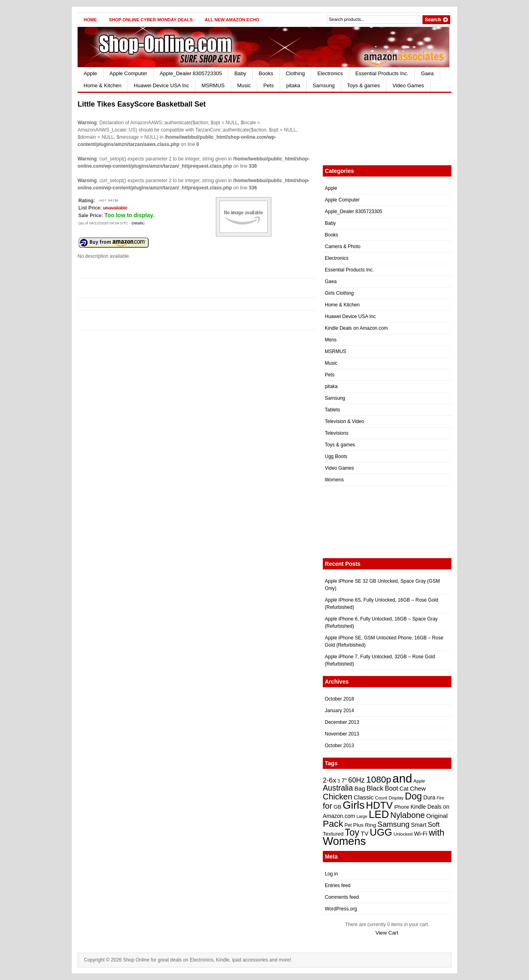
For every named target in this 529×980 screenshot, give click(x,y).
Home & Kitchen (103, 85)
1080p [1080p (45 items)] (379, 780)
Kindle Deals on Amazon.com (356, 328)
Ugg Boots (336, 456)
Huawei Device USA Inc (161, 85)
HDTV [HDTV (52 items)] (379, 805)
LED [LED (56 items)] (379, 814)
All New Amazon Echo (232, 20)
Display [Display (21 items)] (396, 798)
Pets (269, 85)
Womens (334, 480)
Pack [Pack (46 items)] (333, 824)
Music (244, 85)
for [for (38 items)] (327, 806)
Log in (331, 874)
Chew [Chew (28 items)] (418, 788)
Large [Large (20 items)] (362, 816)
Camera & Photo (343, 247)
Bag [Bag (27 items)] (360, 788)
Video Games (408, 85)
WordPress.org (341, 909)
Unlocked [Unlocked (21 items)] (403, 834)
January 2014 (339, 711)
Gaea (427, 73)
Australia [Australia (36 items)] (338, 788)
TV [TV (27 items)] (364, 833)
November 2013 (342, 734)
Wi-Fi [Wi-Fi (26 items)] (421, 834)
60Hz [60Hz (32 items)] (356, 780)
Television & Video (344, 421)
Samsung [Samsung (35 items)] (394, 824)
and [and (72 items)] (402, 778)
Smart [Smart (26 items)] (419, 825)
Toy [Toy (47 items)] (352, 832)
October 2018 (339, 699)
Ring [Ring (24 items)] (371, 825)
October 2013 (339, 746)
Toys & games (364, 85)
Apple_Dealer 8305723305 (191, 73)
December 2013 (342, 722)
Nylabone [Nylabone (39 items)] (408, 815)
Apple (90, 73)
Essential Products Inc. (382, 73)
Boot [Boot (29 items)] (391, 788)
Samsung (324, 85)
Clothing (295, 73)
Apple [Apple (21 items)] (419, 781)
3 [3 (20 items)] (339, 781)
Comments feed (342, 897)
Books (266, 73)
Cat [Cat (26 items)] (404, 789)
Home (90, 20)
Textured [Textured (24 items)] (333, 834)
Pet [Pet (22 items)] (348, 825)
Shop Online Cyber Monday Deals (151, 20)
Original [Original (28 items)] (437, 816)
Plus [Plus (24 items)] (358, 825)
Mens (331, 340)
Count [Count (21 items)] (381, 798)
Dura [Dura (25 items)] (429, 798)
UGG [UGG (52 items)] (381, 832)
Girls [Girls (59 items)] (354, 805)
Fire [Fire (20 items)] (440, 798)
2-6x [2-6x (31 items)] (330, 780)
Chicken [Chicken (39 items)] (337, 797)
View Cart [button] (387, 933)
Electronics (330, 73)
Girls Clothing (339, 293)
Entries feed (338, 885)
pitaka (293, 85)
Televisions (337, 433)
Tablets (332, 410)
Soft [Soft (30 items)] (434, 825)
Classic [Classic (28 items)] (364, 797)
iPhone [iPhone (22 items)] (401, 807)
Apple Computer (128, 73)
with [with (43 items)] (437, 833)
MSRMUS (213, 85)
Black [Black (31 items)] (375, 788)
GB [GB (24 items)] (337, 807)
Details (137, 223)
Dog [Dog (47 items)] (413, 796)
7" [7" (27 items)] (344, 780)
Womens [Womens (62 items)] (344, 841)
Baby (240, 73)
